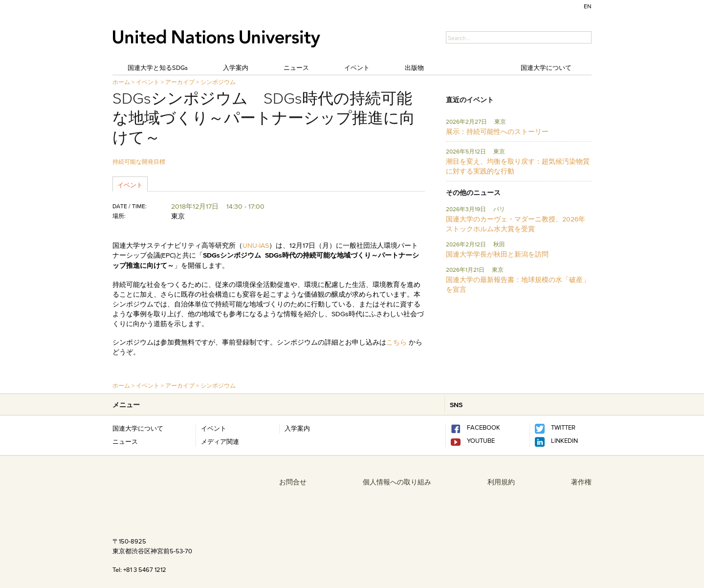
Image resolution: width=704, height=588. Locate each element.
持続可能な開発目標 (139, 162)
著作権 (581, 482)
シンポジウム (218, 82)
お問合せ (293, 482)
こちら (396, 342)
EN (588, 6)
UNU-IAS (256, 245)
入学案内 (236, 67)
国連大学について (546, 67)
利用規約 (501, 482)
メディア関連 (220, 441)
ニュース (296, 67)
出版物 (414, 67)
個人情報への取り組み (397, 482)
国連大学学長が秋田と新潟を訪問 (497, 254)
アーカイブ (180, 82)
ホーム (121, 82)
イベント (357, 67)
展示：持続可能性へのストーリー (497, 131)
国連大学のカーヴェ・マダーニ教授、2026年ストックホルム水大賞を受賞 (516, 224)
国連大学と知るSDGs (158, 67)
